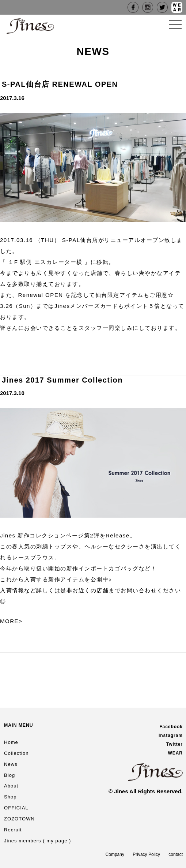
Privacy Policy (146, 854)
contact (176, 854)
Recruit (13, 830)
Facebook (171, 727)
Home (11, 742)
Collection (16, 753)
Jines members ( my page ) (38, 841)
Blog (10, 775)
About (11, 786)
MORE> (11, 621)
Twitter (174, 744)
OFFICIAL (16, 808)
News (11, 764)
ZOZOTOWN (19, 819)
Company (115, 854)
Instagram (171, 735)
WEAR (175, 753)
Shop (10, 797)
